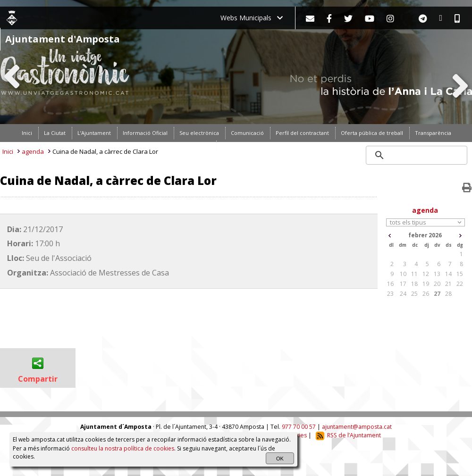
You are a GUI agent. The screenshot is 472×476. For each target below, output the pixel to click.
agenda (33, 151)
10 (403, 274)
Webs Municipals (252, 18)
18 (414, 284)
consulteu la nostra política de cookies (123, 448)
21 (448, 284)
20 (437, 284)
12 (426, 274)
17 (403, 284)
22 (460, 284)
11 (414, 274)
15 (460, 274)
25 (414, 294)
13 (437, 274)
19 (426, 284)
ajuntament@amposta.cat (357, 427)
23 (390, 294)
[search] (417, 155)
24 (403, 294)
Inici (8, 151)
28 (448, 294)
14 (448, 274)
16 (390, 284)
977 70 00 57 (299, 427)
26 (426, 294)
